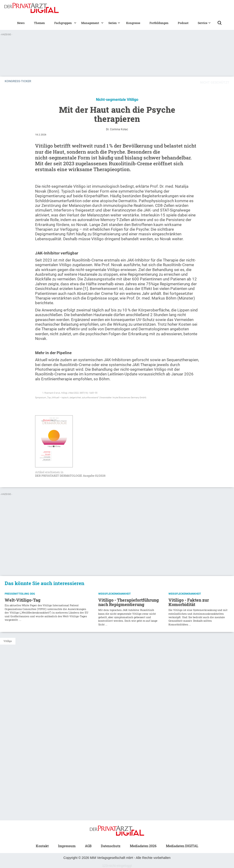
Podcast (183, 23)
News (21, 23)
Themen (39, 23)
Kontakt (42, 846)
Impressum (67, 846)
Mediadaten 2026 (143, 846)
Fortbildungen (159, 23)
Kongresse (133, 23)
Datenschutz (111, 846)
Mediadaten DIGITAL (182, 846)
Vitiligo (8, 641)
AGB (88, 846)
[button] (63, 23)
